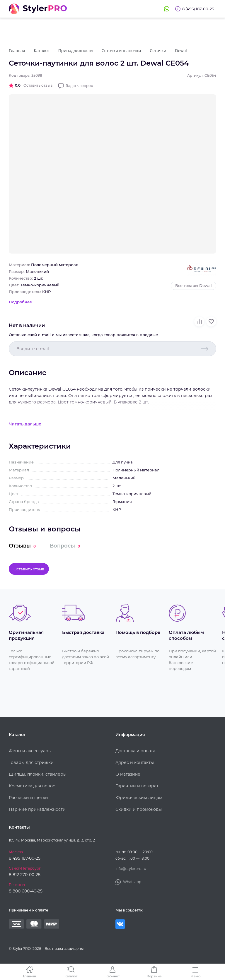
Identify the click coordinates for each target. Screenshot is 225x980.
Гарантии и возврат (137, 786)
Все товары (194, 285)
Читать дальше (25, 424)
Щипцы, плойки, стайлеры (38, 774)
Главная (30, 976)
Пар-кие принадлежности (37, 809)
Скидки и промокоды (139, 809)
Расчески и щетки (28, 798)
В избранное (211, 321)
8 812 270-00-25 (25, 875)
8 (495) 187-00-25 (198, 9)
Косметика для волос (32, 786)
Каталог (71, 976)
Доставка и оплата (135, 751)
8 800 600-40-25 (26, 891)
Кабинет (112, 976)
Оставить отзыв (38, 85)
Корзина (154, 976)
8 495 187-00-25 (25, 858)
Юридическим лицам (139, 798)
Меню (196, 976)
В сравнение (199, 321)
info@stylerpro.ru (131, 869)
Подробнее (20, 302)
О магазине (128, 774)
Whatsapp (167, 9)
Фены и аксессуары (30, 751)
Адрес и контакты (135, 762)
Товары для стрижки (31, 762)
